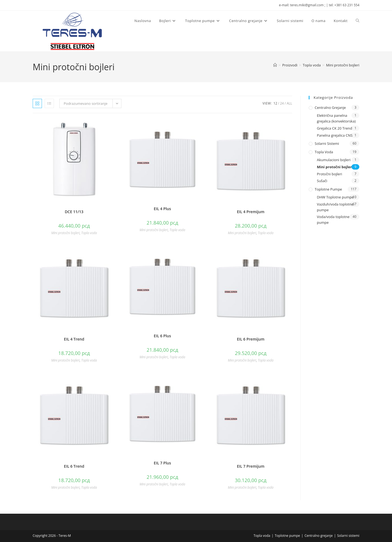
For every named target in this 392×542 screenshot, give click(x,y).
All (289, 103)
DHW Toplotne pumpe (335, 197)
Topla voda (89, 233)
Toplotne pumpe (328, 189)
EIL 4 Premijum (251, 212)
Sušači (322, 181)
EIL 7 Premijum (251, 466)
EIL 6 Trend (74, 466)
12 (275, 103)
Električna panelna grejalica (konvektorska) (336, 118)
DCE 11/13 (74, 212)
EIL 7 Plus (162, 463)
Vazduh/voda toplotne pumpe (335, 207)
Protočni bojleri (330, 174)
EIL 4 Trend (74, 339)
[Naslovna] (275, 65)
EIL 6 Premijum (251, 339)
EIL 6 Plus (162, 336)
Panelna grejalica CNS (335, 135)
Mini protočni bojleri (343, 65)
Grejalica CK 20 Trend (334, 128)
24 (282, 103)
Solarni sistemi (327, 143)
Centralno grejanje (330, 108)
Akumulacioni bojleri (334, 160)
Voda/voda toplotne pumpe (333, 220)
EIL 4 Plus (162, 209)
